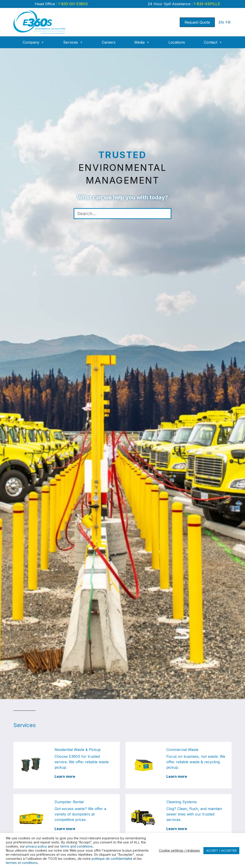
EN (221, 22)
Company (34, 42)
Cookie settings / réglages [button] (179, 850)
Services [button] (73, 42)
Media (142, 42)
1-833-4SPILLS (206, 4)
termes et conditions (22, 863)
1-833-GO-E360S (72, 4)
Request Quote (197, 22)
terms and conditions (76, 846)
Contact (213, 42)
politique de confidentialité (112, 859)
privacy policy (36, 846)
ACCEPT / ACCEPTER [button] (221, 850)
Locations (177, 42)
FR (228, 22)
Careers (109, 42)
